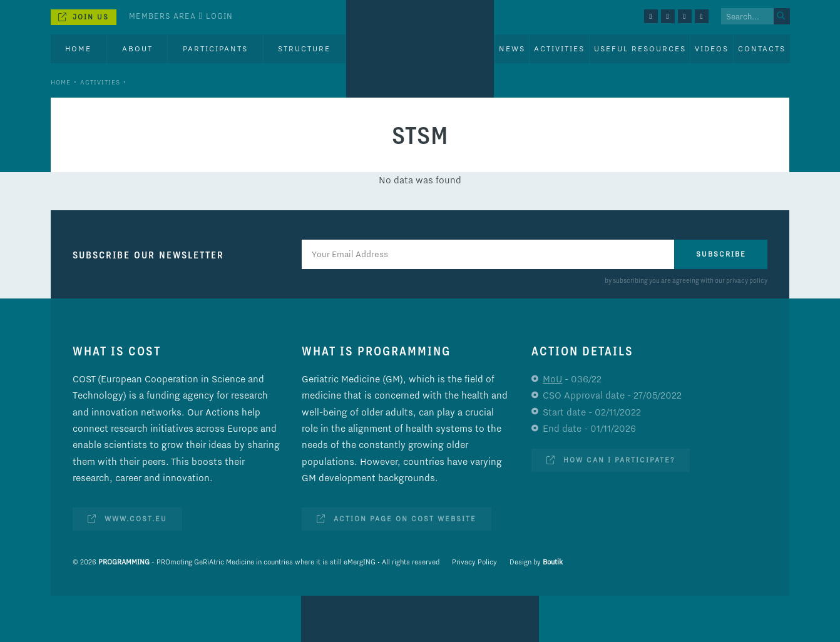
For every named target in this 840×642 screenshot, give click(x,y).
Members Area (162, 16)
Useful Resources (640, 48)
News (512, 48)
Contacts (762, 48)
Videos (712, 48)
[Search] (782, 16)
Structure (304, 48)
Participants (215, 48)
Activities (100, 82)
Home (78, 48)
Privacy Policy (474, 562)
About (137, 48)
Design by (536, 562)
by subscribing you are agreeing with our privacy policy (686, 280)
